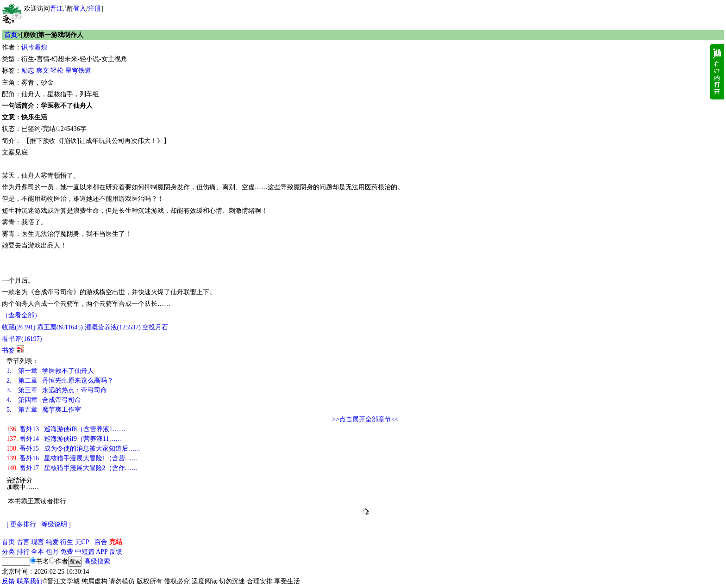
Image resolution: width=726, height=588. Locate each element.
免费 (67, 552)
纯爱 (52, 542)
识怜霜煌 (34, 47)
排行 (23, 552)
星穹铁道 (78, 71)
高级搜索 (97, 561)
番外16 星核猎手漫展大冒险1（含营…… (72, 458)
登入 (80, 9)
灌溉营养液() (113, 327)
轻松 (57, 71)
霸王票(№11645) (60, 327)
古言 (23, 542)
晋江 (56, 9)
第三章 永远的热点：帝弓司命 (57, 390)
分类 (8, 552)
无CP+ (84, 542)
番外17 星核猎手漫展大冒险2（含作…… (72, 468)
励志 (28, 71)
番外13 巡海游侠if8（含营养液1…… (66, 429)
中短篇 (85, 552)
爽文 (43, 71)
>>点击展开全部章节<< (365, 419)
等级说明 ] (56, 524)
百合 (101, 542)
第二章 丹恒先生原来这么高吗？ (60, 381)
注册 (94, 9)
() (19, 327)
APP (102, 552)
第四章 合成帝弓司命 (44, 400)
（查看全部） (21, 315)
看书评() (22, 339)
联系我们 (30, 581)
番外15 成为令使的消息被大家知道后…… (74, 449)
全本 (38, 552)
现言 (38, 542)
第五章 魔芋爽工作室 (44, 410)
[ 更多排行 (21, 524)
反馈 (116, 552)
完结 (116, 542)
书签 (8, 350)
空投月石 (155, 327)
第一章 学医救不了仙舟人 (50, 371)
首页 (11, 35)
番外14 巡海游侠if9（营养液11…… (64, 439)
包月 (52, 552)
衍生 (67, 542)
